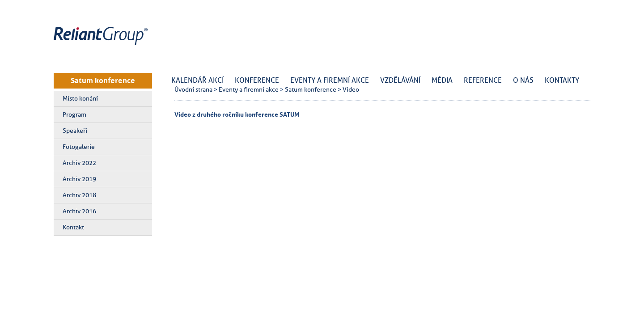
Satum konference (103, 80)
